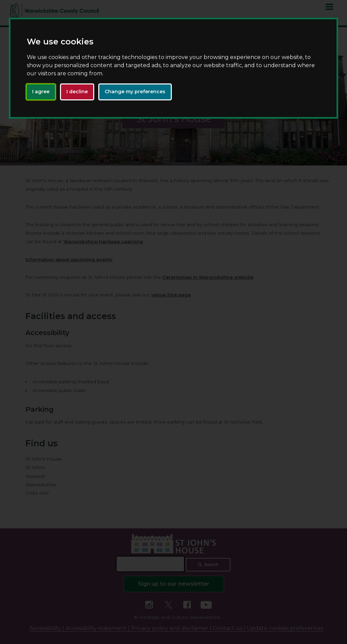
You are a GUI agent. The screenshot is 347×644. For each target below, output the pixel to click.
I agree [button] (41, 92)
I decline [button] (77, 92)
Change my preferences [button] (135, 92)
